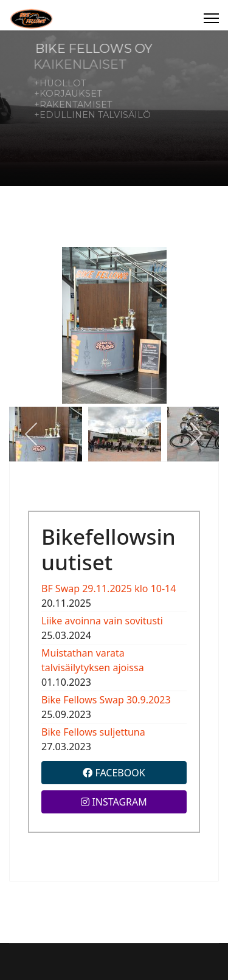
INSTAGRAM (114, 802)
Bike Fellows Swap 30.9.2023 (106, 700)
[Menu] (211, 18)
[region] (114, 108)
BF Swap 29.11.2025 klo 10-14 (109, 588)
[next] (196, 434)
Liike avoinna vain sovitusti (102, 621)
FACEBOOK (114, 773)
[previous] (32, 434)
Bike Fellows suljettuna (93, 732)
